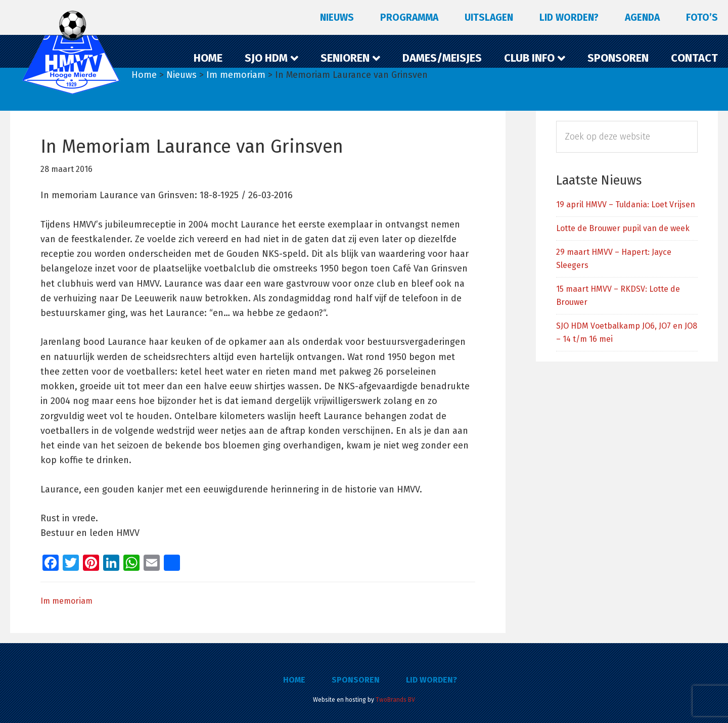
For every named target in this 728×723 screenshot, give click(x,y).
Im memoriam (66, 601)
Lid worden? (431, 680)
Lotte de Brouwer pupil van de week (623, 228)
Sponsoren (356, 680)
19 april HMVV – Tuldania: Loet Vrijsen (626, 205)
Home (294, 680)
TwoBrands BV (395, 700)
